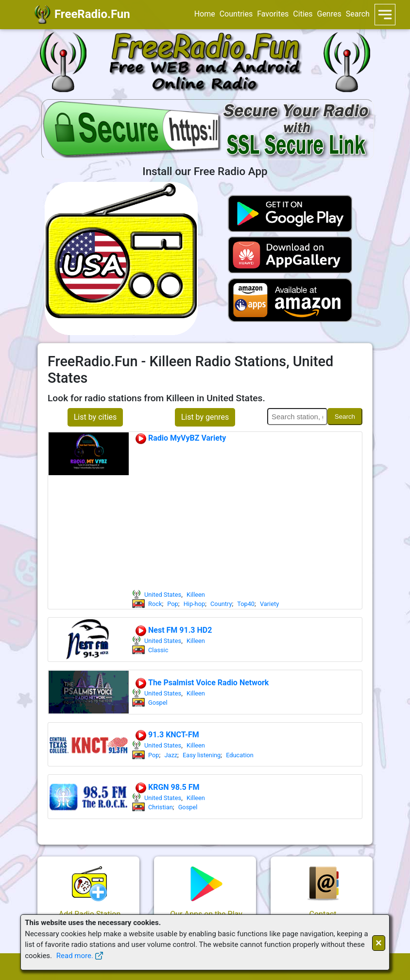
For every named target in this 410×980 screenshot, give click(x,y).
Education (240, 755)
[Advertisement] (247, 517)
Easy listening (202, 755)
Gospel (158, 703)
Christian (161, 807)
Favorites (273, 14)
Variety (269, 604)
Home (205, 14)
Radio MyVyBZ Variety (180, 439)
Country (221, 604)
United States (163, 595)
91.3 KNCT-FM (167, 735)
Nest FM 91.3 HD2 (173, 631)
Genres (329, 14)
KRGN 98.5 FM (167, 788)
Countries (236, 14)
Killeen (196, 595)
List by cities (95, 417)
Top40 (246, 604)
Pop (172, 604)
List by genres (205, 417)
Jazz (171, 755)
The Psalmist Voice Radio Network (202, 683)
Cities (303, 14)
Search (358, 14)
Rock (155, 604)
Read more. (75, 956)
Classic (158, 650)
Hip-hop (195, 604)
